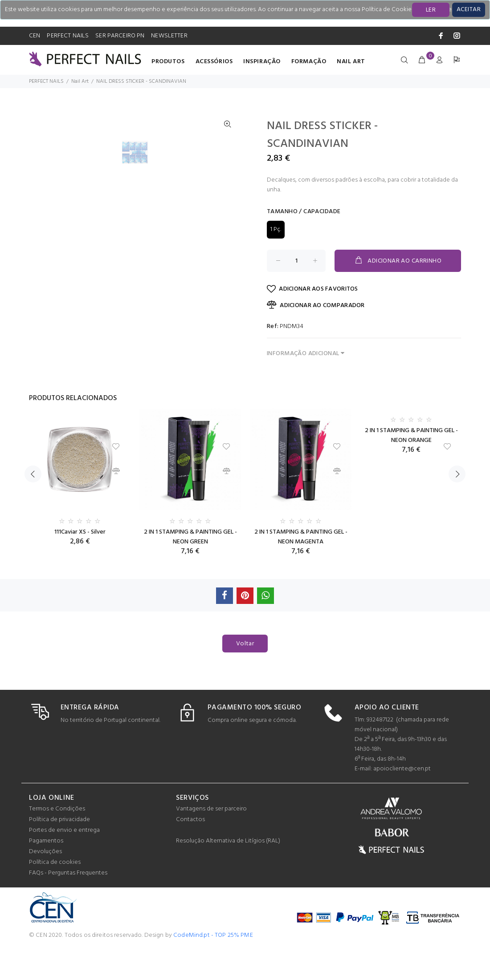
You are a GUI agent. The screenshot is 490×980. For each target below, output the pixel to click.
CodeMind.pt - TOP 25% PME (213, 967)
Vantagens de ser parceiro (211, 841)
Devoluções (45, 884)
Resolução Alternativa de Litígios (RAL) (228, 873)
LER (431, 10)
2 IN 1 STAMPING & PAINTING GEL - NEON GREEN (190, 569)
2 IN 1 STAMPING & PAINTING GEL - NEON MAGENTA (301, 569)
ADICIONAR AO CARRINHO (398, 261)
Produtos (168, 62)
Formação (309, 62)
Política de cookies (55, 894)
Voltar (245, 676)
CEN (35, 36)
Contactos (190, 852)
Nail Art (351, 62)
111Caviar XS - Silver (80, 564)
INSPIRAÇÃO (262, 62)
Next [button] (457, 506)
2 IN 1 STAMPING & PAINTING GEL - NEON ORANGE (411, 468)
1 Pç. (276, 229)
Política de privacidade (59, 852)
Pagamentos (46, 873)
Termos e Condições (57, 841)
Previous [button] (33, 506)
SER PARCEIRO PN (120, 36)
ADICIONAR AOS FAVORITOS (312, 289)
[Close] (469, 10)
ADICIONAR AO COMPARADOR (316, 305)
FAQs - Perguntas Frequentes (68, 905)
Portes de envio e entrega (64, 862)
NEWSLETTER (169, 36)
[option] (141, 354)
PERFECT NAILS (68, 36)
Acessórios (214, 62)
